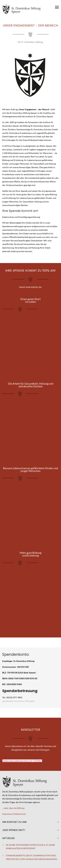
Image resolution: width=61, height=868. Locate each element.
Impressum (7, 814)
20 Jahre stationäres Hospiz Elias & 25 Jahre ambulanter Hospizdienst (30, 847)
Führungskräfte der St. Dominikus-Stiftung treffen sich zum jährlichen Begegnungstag (32, 857)
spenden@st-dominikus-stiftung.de (18, 701)
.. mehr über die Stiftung (13, 808)
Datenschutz (20, 814)
